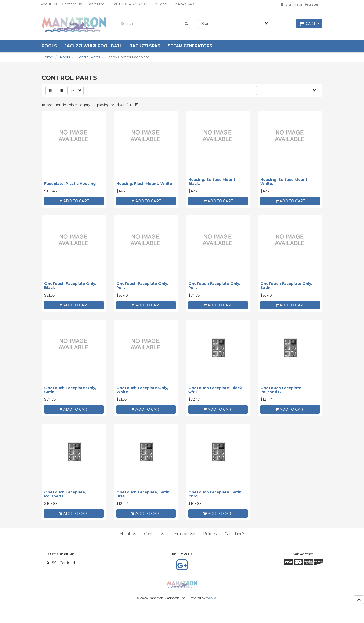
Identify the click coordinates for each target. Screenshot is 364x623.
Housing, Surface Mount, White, (284, 181)
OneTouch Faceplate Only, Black (70, 286)
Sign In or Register (300, 4)
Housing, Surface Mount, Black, (212, 181)
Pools (65, 57)
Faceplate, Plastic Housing (70, 184)
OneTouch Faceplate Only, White (142, 390)
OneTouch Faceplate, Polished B (281, 390)
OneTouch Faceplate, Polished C (65, 494)
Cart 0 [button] (309, 24)
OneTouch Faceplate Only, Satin (286, 286)
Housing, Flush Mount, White (144, 184)
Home (47, 57)
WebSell (212, 598)
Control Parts (88, 57)
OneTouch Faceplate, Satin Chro (215, 494)
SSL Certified (61, 563)
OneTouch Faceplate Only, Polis (142, 286)
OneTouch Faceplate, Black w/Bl (215, 390)
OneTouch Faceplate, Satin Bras (143, 494)
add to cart (74, 201)
